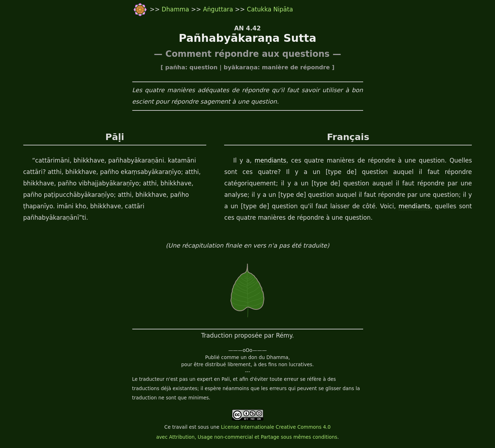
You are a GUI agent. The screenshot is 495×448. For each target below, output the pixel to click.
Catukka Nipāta (270, 9)
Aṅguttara (219, 9)
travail (180, 427)
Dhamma (176, 9)
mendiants (270, 160)
